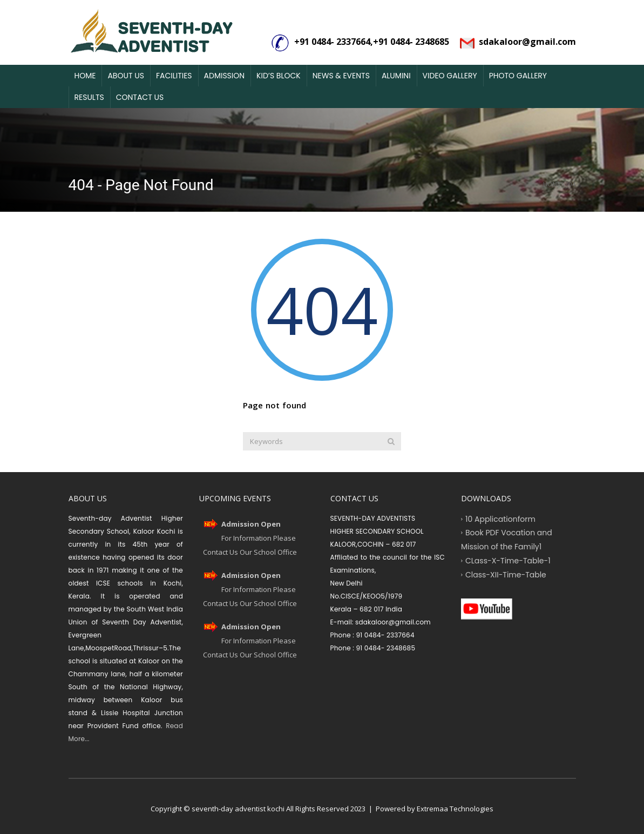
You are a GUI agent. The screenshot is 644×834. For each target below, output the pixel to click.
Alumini (396, 76)
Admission (225, 76)
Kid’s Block (279, 76)
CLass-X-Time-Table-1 (508, 560)
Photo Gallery (518, 76)
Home (85, 76)
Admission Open (251, 524)
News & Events (341, 76)
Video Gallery (450, 76)
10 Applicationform (500, 519)
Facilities (174, 76)
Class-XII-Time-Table (506, 574)
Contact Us (140, 97)
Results (89, 97)
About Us (126, 76)
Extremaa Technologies (455, 809)
